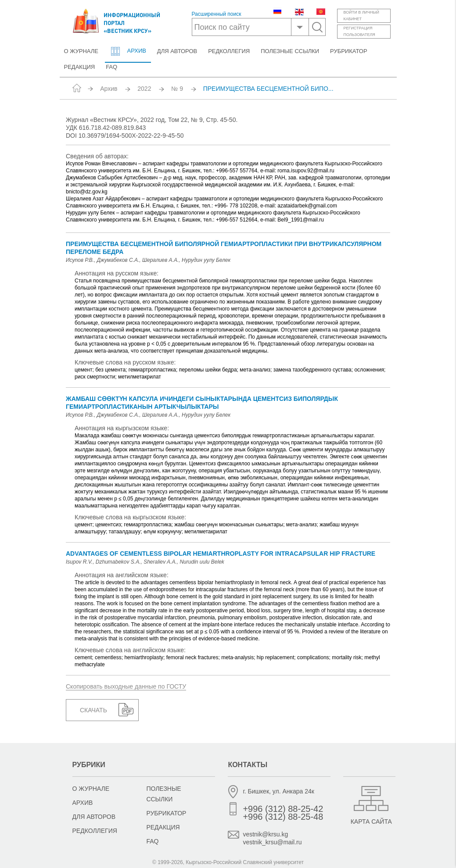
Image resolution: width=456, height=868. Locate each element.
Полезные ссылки (290, 51)
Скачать (93, 710)
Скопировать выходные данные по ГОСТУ (126, 686)
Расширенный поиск (217, 14)
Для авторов (177, 51)
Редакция (80, 67)
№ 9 (177, 89)
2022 (144, 89)
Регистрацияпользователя (359, 31)
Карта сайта (371, 822)
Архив (128, 51)
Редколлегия (229, 51)
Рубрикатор (349, 51)
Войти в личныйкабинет (361, 16)
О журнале (81, 51)
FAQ (111, 67)
